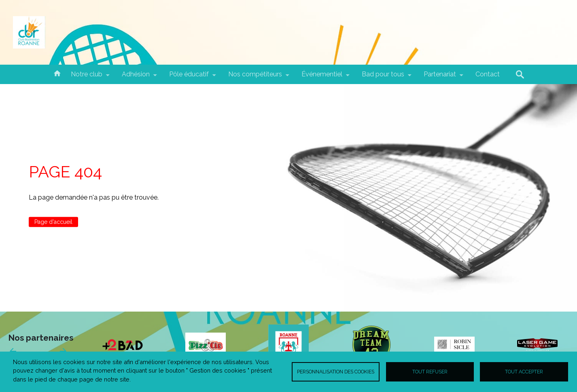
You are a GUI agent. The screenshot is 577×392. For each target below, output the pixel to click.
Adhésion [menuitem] (136, 77)
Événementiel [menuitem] (322, 77)
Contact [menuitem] (488, 74)
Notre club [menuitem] (87, 77)
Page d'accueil (53, 222)
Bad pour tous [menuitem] (383, 77)
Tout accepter (524, 372)
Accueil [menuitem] (57, 73)
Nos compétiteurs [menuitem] (255, 77)
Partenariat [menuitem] (440, 77)
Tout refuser (430, 372)
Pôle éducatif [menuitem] (189, 77)
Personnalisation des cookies (336, 372)
